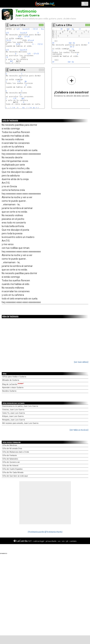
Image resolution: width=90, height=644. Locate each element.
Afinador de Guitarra (11, 380)
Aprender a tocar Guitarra (13, 388)
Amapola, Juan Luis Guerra (14, 420)
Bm (23, 108)
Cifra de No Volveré (10, 466)
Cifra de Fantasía (9, 455)
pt (67, 541)
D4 (71, 47)
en (63, 541)
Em (73, 29)
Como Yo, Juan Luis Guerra (14, 413)
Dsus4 (44, 29)
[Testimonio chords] (54, 532)
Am (26, 81)
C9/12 (8, 40)
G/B (20, 37)
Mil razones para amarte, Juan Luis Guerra (20, 423)
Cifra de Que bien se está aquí (15, 476)
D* (62, 29)
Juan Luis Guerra (27, 15)
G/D (18, 29)
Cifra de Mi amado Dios (12, 449)
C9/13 (35, 29)
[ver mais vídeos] (81, 362)
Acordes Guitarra (9, 391)
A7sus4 (31, 40)
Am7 (11, 61)
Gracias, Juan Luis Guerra (13, 410)
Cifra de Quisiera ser (11, 462)
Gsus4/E (26, 29)
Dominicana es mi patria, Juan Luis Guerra (20, 406)
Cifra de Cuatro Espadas (12, 469)
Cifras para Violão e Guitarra (14, 377)
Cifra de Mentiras (10, 445)
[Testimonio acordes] (37, 532)
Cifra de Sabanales (10, 459)
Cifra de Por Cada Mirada (13, 472)
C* (80, 29)
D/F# (18, 44)
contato (73, 541)
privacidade (51, 541)
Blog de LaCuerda (13, 384)
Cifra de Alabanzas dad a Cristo (16, 452)
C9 (7, 57)
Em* (68, 29)
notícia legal (39, 541)
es (59, 541)
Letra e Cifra (18, 25)
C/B (19, 81)
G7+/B (27, 37)
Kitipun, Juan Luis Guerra (13, 416)
